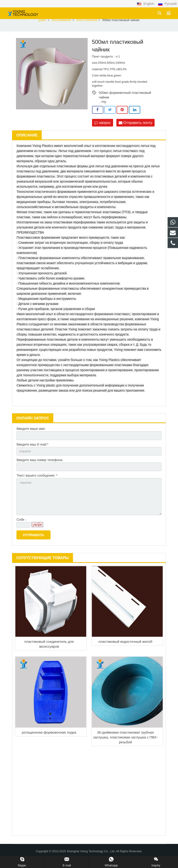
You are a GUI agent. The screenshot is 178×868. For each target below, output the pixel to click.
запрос (103, 127)
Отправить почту (135, 127)
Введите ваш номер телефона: (40, 465)
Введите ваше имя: (31, 433)
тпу (104, 106)
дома (42, 24)
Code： (22, 527)
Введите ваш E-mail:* (32, 449)
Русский (167, 4)
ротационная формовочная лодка (49, 740)
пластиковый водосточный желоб (126, 649)
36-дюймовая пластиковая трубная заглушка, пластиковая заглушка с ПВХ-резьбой (126, 745)
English (146, 4)
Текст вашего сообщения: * (37, 481)
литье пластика (87, 24)
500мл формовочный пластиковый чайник (125, 97)
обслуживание (61, 24)
